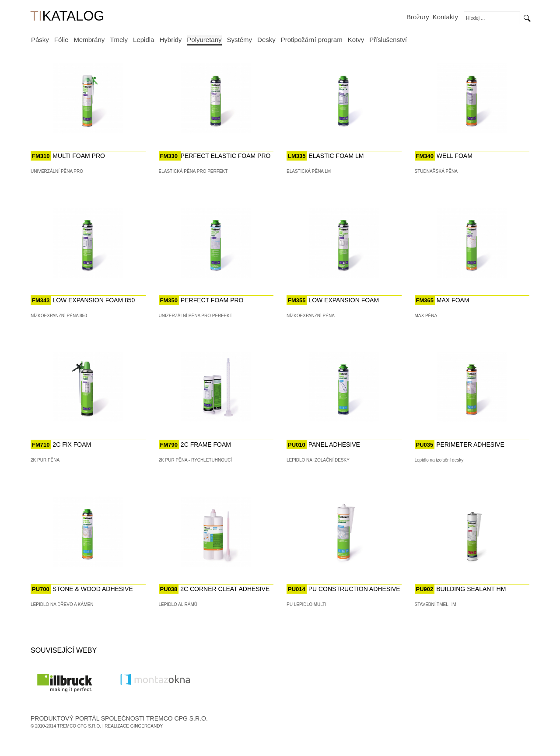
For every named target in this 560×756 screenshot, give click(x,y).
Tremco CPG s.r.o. (79, 726)
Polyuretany (204, 40)
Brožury (418, 17)
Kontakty (445, 17)
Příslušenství (388, 40)
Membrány (89, 40)
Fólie (61, 40)
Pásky (40, 40)
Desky (266, 40)
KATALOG (67, 17)
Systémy (240, 40)
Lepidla (143, 40)
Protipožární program (312, 40)
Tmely (119, 40)
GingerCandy (147, 726)
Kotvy (356, 40)
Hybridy (170, 40)
